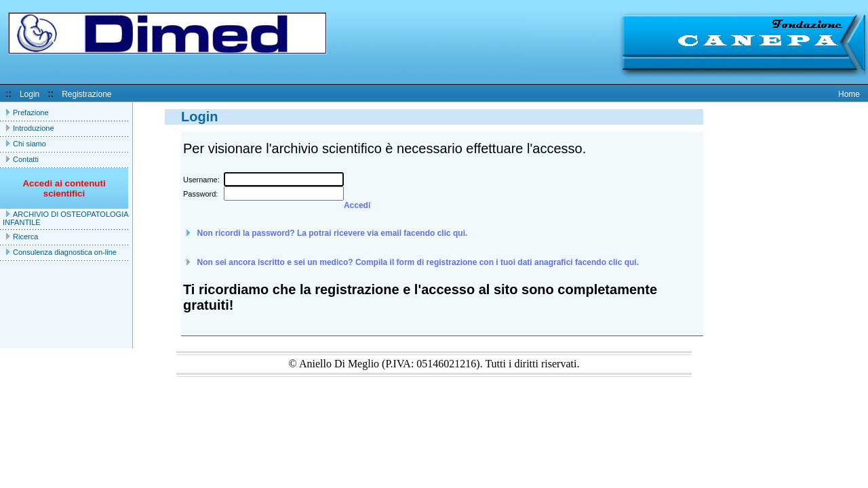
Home (849, 94)
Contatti (26, 159)
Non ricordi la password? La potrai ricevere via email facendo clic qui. (333, 233)
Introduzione (34, 128)
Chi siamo (29, 144)
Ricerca (25, 237)
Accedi (357, 205)
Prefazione (31, 113)
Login (29, 94)
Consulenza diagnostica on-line (65, 252)
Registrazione (86, 94)
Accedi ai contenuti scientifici (64, 194)
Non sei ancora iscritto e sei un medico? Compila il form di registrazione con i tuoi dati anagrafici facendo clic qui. (418, 262)
